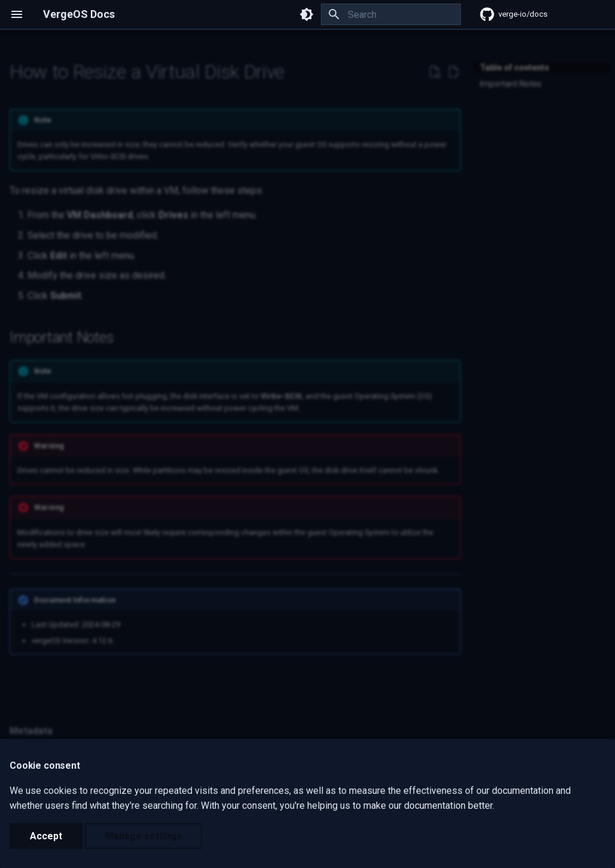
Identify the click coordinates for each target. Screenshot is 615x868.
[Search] (391, 14)
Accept (46, 836)
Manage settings (143, 836)
